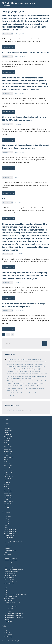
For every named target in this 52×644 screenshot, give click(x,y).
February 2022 (8, 491)
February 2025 (8, 447)
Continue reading (8, 47)
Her (5, 544)
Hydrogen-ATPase (9, 600)
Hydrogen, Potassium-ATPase (12, 603)
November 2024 (8, 453)
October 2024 (8, 455)
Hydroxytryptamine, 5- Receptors (13, 615)
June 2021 (7, 508)
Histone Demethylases (10, 575)
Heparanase (7, 540)
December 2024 (8, 451)
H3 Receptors (8, 521)
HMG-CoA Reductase (10, 580)
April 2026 (7, 426)
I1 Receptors (7, 619)
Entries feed (7, 632)
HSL (5, 586)
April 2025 (7, 443)
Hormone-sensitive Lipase (11, 582)
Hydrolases (7, 605)
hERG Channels (8, 546)
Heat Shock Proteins (9, 533)
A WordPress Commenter (14, 410)
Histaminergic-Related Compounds (13, 569)
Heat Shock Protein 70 (10, 529)
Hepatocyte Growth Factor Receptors (14, 542)
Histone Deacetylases (10, 573)
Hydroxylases (8, 611)
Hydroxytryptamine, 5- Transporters (13, 617)
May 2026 (7, 424)
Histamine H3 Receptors (10, 563)
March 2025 (7, 445)
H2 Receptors (8, 519)
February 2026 (8, 430)
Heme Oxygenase (9, 538)
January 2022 (8, 493)
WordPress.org (8, 637)
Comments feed (8, 635)
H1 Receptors (8, 517)
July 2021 (7, 506)
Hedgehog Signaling (9, 536)
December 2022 (8, 470)
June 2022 (7, 483)
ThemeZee (21, 641)
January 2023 (8, 468)
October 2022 (8, 474)
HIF (5, 557)
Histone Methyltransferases (11, 577)
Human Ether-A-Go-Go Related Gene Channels (16, 594)
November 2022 (8, 472)
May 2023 (7, 459)
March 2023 (7, 464)
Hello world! (28, 410)
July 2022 (7, 480)
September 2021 (8, 501)
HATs (5, 525)
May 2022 (7, 485)
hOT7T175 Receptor (9, 584)
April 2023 (7, 462)
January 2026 (8, 432)
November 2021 (8, 497)
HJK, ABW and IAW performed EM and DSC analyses (25, 52)
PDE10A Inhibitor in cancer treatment (19, 3)
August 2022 (7, 478)
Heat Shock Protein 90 (10, 531)
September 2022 (8, 476)
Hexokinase (7, 548)
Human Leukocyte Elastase (11, 596)
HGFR (6, 552)
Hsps (5, 592)
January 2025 (8, 449)
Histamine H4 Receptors (10, 565)
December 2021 (8, 495)
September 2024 (8, 457)
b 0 (3, 199)
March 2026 (7, 428)
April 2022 (7, 487)
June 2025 (7, 439)
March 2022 (7, 489)
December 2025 (8, 434)
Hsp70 (6, 588)
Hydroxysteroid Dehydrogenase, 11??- (14, 613)
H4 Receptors (8, 523)
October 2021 (8, 499)
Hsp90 (6, 590)
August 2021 (7, 504)
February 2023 (8, 466)
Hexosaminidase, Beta (10, 550)
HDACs (6, 527)
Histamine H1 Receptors (10, 559)
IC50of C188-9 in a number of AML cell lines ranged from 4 (24, 359)
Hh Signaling (7, 554)
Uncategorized (8, 621)
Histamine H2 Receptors (10, 561)
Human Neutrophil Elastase (11, 598)
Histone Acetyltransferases (11, 571)
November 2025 (8, 436)
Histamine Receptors (10, 567)
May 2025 (7, 441)
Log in (6, 630)
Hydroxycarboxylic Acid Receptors (13, 607)
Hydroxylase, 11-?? (8, 34)
